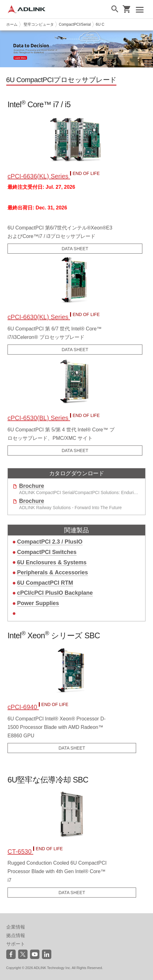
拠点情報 (16, 935)
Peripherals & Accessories (53, 572)
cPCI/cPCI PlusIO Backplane (55, 593)
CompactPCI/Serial (75, 24)
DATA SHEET (75, 249)
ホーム (12, 24)
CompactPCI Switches (47, 552)
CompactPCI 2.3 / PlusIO (50, 542)
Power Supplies (38, 603)
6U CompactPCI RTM (45, 583)
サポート (16, 944)
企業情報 (16, 927)
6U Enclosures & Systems (52, 562)
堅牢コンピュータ (39, 24)
